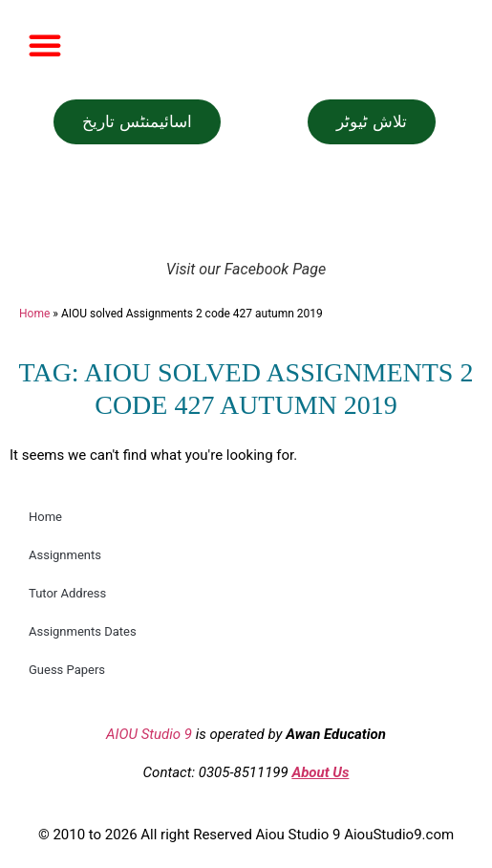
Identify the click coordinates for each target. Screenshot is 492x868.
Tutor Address (67, 593)
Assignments (65, 555)
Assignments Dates (83, 631)
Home (34, 314)
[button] (45, 45)
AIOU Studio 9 (149, 734)
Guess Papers (67, 670)
